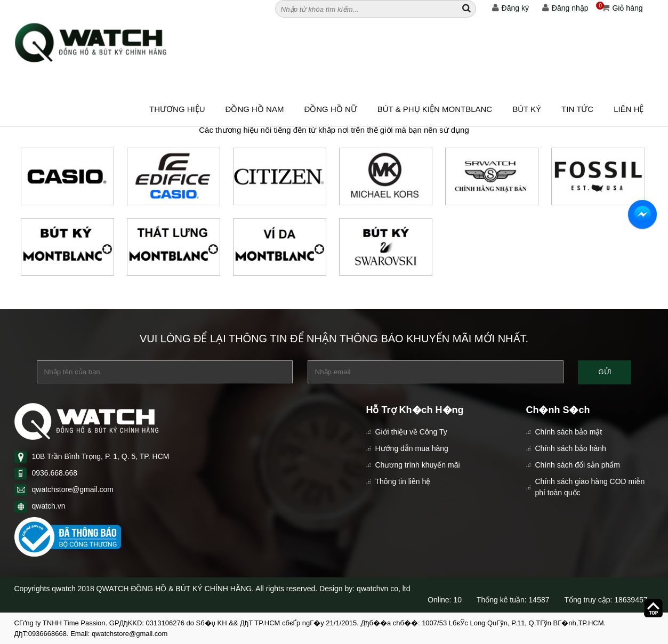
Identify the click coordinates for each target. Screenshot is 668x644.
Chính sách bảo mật (569, 432)
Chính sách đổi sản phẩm (578, 465)
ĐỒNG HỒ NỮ (330, 109)
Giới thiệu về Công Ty (411, 432)
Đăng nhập (565, 8)
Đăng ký (510, 8)
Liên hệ (629, 109)
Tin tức (577, 109)
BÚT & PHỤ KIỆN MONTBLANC (435, 109)
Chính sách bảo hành (571, 448)
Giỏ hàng (619, 8)
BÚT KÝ (527, 109)
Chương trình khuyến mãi (418, 465)
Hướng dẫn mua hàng (412, 448)
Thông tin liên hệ (403, 481)
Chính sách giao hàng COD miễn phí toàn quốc (590, 487)
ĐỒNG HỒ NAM (255, 109)
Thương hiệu (177, 109)
